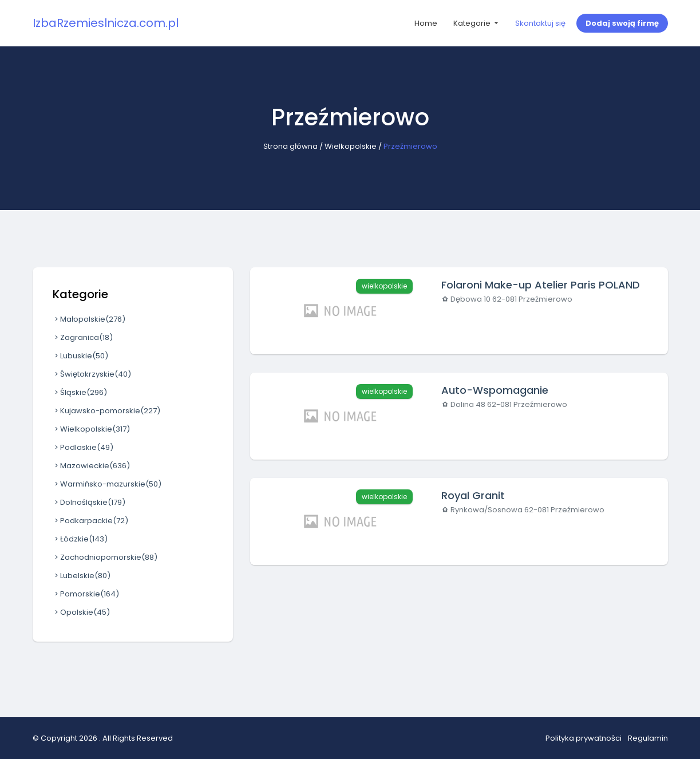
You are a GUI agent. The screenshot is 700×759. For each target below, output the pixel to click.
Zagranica (83, 337)
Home (426, 23)
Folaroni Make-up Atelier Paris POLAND (541, 285)
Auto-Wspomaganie (495, 390)
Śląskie (80, 392)
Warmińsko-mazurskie (107, 484)
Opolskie (81, 612)
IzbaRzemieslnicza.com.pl (106, 23)
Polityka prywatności (584, 738)
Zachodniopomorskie (105, 557)
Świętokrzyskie (92, 374)
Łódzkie (80, 539)
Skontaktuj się (540, 23)
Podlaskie (83, 447)
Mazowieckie (91, 466)
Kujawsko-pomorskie (106, 411)
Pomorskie (86, 594)
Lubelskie (82, 576)
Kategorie (473, 23)
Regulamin (648, 738)
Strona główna (290, 146)
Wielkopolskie (351, 146)
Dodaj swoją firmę (622, 23)
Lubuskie (80, 356)
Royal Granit (473, 495)
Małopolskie (89, 319)
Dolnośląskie (89, 502)
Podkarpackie (90, 521)
